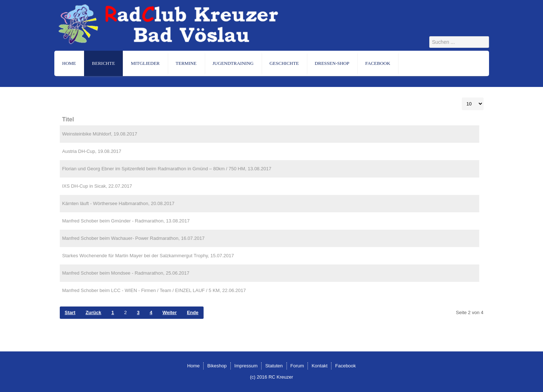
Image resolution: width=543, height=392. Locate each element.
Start (70, 312)
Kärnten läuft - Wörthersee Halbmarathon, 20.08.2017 (118, 203)
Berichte (104, 63)
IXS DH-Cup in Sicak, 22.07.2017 (97, 186)
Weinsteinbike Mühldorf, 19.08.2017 (100, 134)
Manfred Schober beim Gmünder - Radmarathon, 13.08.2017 (126, 221)
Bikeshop (217, 366)
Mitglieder (145, 63)
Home (69, 63)
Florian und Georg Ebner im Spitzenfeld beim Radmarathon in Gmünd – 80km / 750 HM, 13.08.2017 (167, 169)
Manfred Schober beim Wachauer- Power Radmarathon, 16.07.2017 (133, 238)
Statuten (274, 366)
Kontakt (319, 366)
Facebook (378, 63)
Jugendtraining (233, 63)
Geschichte (284, 63)
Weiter (170, 312)
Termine (186, 63)
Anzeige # (462, 98)
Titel (68, 119)
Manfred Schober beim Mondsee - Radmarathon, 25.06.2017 (126, 273)
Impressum (246, 366)
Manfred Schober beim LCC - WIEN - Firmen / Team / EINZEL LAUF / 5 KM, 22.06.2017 (154, 290)
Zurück (93, 312)
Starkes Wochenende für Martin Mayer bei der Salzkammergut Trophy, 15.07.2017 (148, 256)
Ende (193, 312)
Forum (297, 366)
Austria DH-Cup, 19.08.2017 (92, 151)
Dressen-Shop (332, 63)
